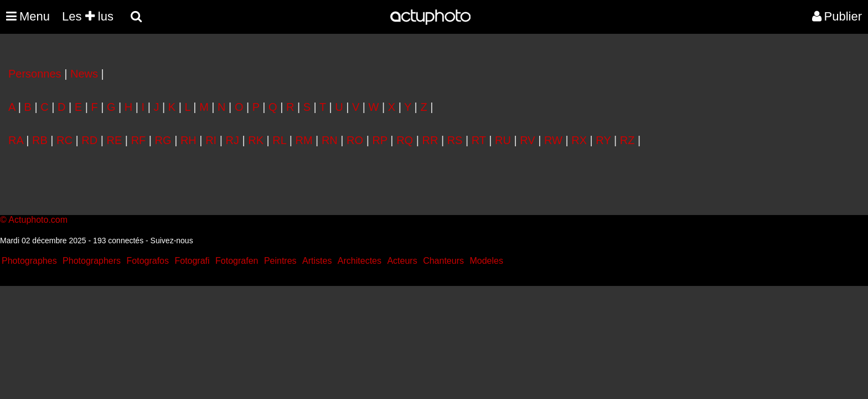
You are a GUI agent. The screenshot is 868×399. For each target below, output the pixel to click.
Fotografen (237, 261)
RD (89, 140)
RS (455, 140)
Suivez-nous (172, 241)
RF (139, 140)
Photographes (29, 261)
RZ (627, 140)
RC (64, 140)
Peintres (280, 261)
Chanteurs (443, 261)
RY (603, 140)
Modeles (486, 261)
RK (256, 140)
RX (579, 140)
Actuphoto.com (38, 220)
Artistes (317, 261)
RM (304, 140)
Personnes (35, 74)
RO (355, 140)
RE (115, 140)
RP (379, 140)
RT (479, 140)
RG (163, 140)
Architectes (360, 261)
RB (40, 140)
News (84, 74)
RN (330, 140)
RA (16, 140)
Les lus (88, 16)
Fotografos (148, 261)
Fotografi (192, 261)
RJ (232, 140)
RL (279, 140)
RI (211, 140)
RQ (405, 140)
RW (553, 140)
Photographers (92, 261)
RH (188, 140)
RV (527, 140)
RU (503, 140)
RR (430, 140)
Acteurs (402, 261)
